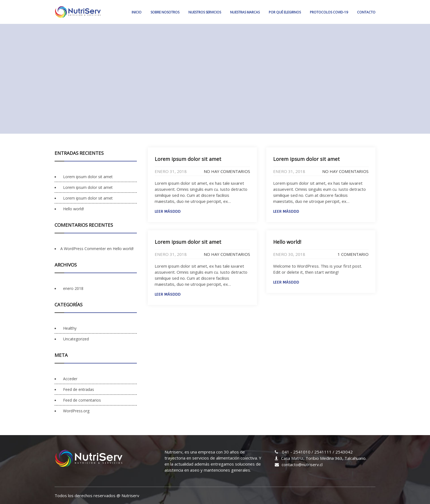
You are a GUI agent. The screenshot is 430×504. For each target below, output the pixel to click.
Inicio (137, 12)
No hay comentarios (227, 171)
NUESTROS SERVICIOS (205, 12)
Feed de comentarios (82, 400)
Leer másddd (168, 211)
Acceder (70, 379)
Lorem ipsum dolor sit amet (188, 159)
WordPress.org (76, 411)
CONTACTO (366, 12)
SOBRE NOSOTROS (165, 12)
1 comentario (353, 254)
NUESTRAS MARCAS (245, 12)
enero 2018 (73, 288)
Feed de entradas (79, 389)
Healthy (70, 328)
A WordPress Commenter (83, 249)
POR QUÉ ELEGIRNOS (285, 12)
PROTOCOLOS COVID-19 (329, 12)
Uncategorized (76, 339)
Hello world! (287, 242)
